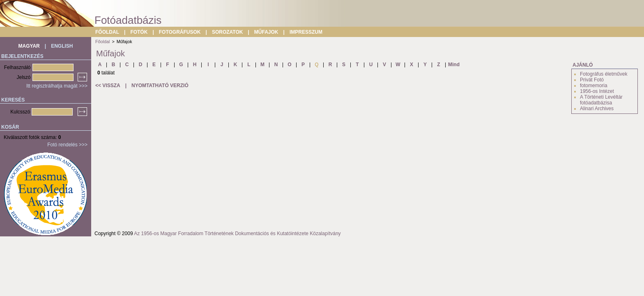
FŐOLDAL (107, 32)
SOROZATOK (228, 32)
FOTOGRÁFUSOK (180, 32)
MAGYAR (29, 46)
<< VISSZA (108, 86)
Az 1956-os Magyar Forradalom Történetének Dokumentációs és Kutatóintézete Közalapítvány (237, 234)
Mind (454, 65)
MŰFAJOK (266, 32)
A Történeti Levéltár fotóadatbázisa (601, 100)
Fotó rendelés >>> (67, 145)
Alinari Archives (597, 109)
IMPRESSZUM (306, 32)
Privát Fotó (592, 80)
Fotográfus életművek (604, 74)
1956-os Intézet (597, 91)
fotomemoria (594, 86)
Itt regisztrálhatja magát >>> (57, 86)
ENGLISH (62, 46)
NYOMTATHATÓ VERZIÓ (160, 86)
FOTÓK (139, 32)
